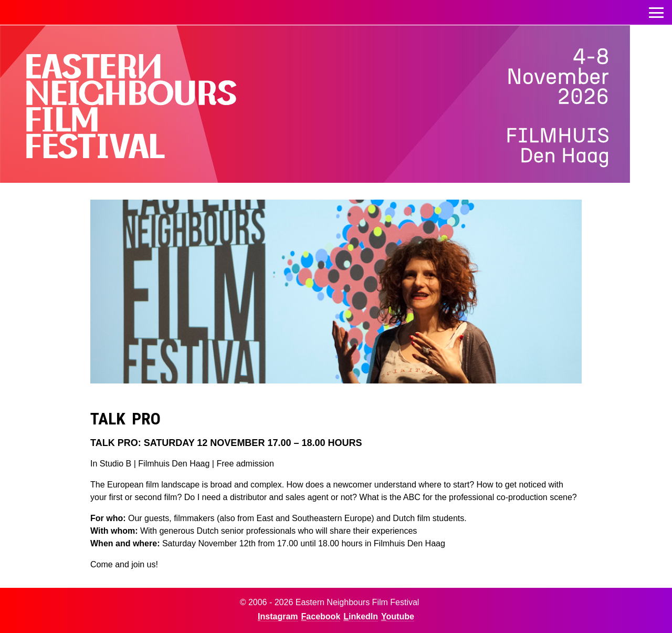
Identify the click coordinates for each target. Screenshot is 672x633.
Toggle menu (656, 10)
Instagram (278, 616)
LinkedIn (361, 616)
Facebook (321, 616)
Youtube (398, 616)
